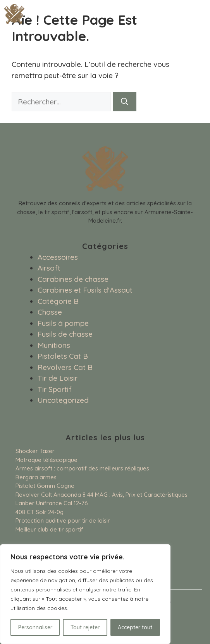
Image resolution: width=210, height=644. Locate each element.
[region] (85, 594)
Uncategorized (63, 400)
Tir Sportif (55, 389)
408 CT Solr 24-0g (40, 512)
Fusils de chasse (65, 334)
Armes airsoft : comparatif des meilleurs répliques (82, 468)
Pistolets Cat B (63, 356)
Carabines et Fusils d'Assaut (85, 290)
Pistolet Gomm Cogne (45, 486)
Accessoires (58, 257)
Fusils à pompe (63, 323)
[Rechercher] (125, 102)
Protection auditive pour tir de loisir (63, 520)
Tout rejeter (85, 627)
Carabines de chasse (73, 279)
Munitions (54, 345)
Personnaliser (35, 627)
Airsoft (49, 268)
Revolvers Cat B (65, 367)
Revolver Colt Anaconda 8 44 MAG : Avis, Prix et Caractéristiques (102, 495)
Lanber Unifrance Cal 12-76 (52, 503)
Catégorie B (58, 301)
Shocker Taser (35, 451)
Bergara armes (36, 477)
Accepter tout (135, 627)
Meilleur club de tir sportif (49, 529)
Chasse (50, 312)
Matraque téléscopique (46, 460)
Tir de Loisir (58, 378)
